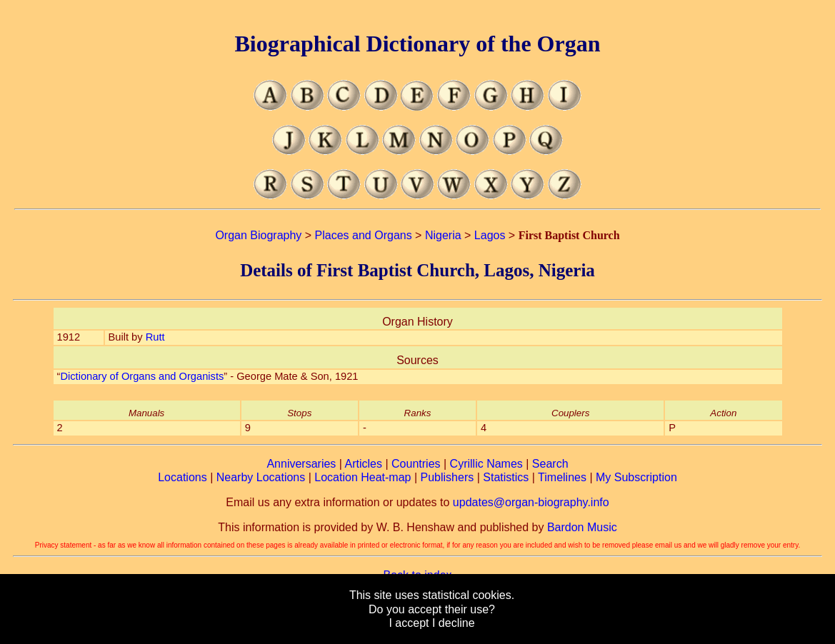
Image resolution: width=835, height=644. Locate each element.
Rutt (155, 337)
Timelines (562, 477)
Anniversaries (301, 464)
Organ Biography (258, 235)
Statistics (506, 477)
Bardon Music (582, 527)
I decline (454, 623)
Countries (416, 464)
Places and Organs (364, 235)
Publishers (447, 477)
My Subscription (636, 477)
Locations (182, 477)
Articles (364, 464)
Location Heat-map (362, 477)
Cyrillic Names (486, 464)
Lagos (490, 235)
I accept (409, 623)
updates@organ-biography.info (531, 502)
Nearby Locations (261, 477)
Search (550, 464)
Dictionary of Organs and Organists (142, 376)
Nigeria (443, 235)
